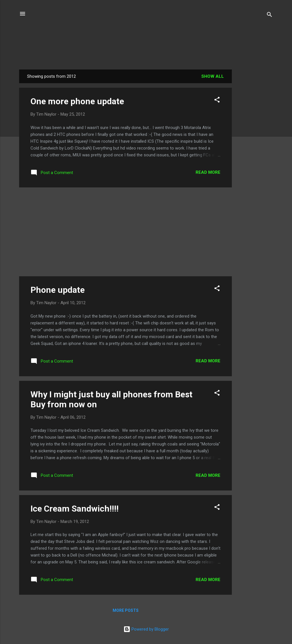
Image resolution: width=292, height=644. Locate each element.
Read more (208, 172)
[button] (217, 101)
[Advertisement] (255, 155)
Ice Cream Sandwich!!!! (75, 509)
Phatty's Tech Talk (146, 39)
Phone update (58, 290)
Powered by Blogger (146, 629)
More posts (126, 610)
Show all (213, 76)
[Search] (269, 16)
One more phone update (77, 101)
